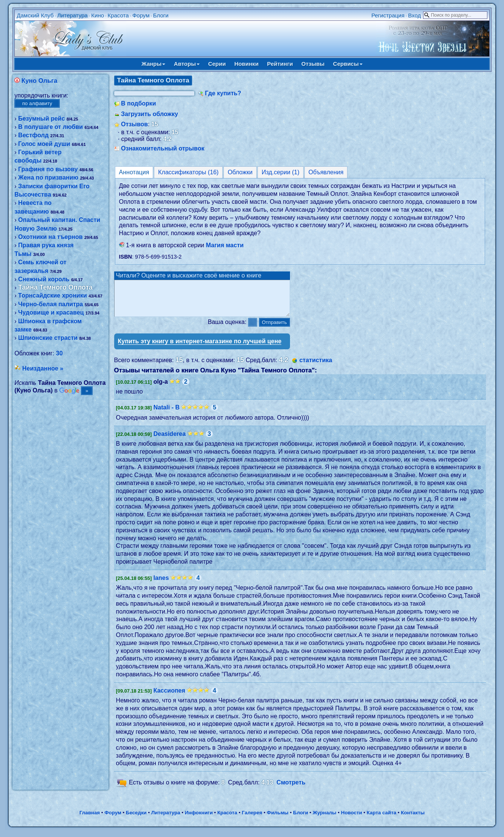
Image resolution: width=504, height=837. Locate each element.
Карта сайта (381, 819)
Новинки (247, 64)
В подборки (139, 103)
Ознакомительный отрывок (163, 148)
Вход (414, 15)
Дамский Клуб (35, 15)
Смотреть (291, 789)
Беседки (136, 819)
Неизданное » (43, 368)
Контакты (413, 819)
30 (59, 353)
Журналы (325, 819)
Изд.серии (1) (281, 172)
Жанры (153, 64)
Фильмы (278, 819)
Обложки (240, 172)
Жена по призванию (48, 177)
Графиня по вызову (48, 169)
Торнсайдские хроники (53, 295)
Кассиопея (169, 697)
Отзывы (313, 64)
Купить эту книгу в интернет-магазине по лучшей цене (200, 348)
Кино (98, 15)
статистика (316, 367)
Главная (90, 819)
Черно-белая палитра (50, 304)
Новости (352, 819)
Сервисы (348, 64)
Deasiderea (170, 441)
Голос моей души (44, 144)
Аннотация (134, 172)
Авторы (187, 64)
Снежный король (44, 279)
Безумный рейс (42, 119)
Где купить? (223, 93)
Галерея (252, 819)
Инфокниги (199, 819)
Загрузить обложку (150, 114)
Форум (141, 15)
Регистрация (388, 15)
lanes (161, 585)
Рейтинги (280, 64)
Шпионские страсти (48, 338)
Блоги (161, 15)
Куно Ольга (40, 81)
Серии (217, 64)
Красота (118, 15)
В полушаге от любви (50, 127)
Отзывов (134, 124)
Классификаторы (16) (188, 172)
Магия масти (225, 245)
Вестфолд (33, 135)
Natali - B (167, 414)
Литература (72, 15)
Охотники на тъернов (50, 237)
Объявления (326, 172)
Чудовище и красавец (51, 312)
